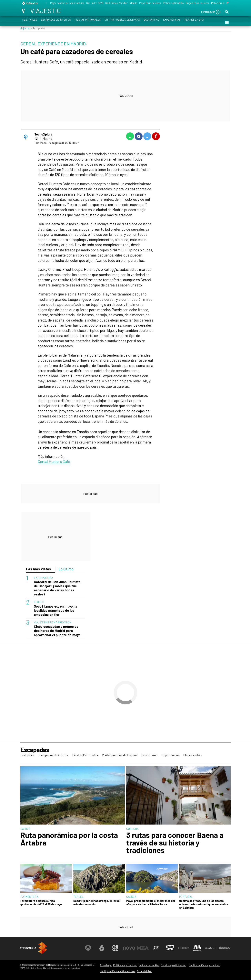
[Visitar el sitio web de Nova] (129, 948)
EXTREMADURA (43, 578)
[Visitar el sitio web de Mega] (143, 948)
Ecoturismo (151, 22)
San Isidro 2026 (95, 3)
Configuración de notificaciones (118, 971)
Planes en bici (194, 22)
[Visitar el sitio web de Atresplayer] (211, 948)
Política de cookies (149, 965)
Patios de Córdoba (174, 3)
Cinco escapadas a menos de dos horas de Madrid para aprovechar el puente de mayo (57, 631)
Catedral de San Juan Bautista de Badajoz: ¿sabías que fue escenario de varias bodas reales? (57, 588)
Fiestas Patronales (88, 22)
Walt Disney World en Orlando (121, 3)
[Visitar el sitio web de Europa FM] (184, 948)
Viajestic (25, 28)
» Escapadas (38, 28)
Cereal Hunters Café (54, 461)
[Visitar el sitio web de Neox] (115, 948)
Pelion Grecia (219, 3)
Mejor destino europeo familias (67, 3)
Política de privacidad (125, 965)
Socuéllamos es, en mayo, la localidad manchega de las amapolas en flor (55, 610)
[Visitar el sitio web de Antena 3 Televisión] (88, 948)
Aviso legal (106, 965)
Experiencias (172, 22)
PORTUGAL (186, 897)
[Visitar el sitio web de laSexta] (102, 948)
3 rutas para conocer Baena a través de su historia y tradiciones (175, 842)
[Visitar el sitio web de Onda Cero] (170, 948)
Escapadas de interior (56, 22)
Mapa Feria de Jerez (150, 3)
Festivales (30, 22)
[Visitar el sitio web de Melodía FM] (197, 948)
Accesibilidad (144, 971)
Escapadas (35, 750)
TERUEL (78, 897)
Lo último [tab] (66, 569)
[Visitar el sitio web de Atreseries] (156, 948)
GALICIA (25, 829)
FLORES (39, 602)
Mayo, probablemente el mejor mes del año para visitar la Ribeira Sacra (151, 902)
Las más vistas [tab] (39, 569)
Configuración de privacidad (204, 965)
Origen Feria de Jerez (197, 3)
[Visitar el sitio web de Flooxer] (225, 948)
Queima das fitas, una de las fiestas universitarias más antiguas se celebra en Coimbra (204, 904)
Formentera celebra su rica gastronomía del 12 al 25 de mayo (41, 902)
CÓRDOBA (132, 829)
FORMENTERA (29, 897)
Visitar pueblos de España (122, 22)
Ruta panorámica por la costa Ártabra (69, 839)
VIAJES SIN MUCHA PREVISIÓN (53, 622)
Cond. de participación (174, 965)
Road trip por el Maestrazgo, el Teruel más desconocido (97, 902)
